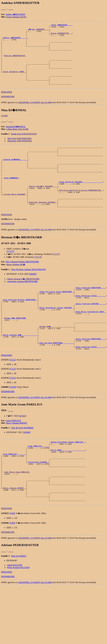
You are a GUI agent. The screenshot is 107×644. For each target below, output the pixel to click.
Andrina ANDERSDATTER (15, 61)
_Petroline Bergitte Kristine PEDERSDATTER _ (80, 209)
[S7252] (13, 393)
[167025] (22, 449)
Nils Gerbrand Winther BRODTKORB (22, 284)
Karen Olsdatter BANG (16, 17)
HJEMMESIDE (8, 108)
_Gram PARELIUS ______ (38, 481)
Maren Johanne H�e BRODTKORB (23, 301)
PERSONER (7, 103)
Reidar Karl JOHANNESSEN (24, 145)
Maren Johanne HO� (16, 287)
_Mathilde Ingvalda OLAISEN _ (43, 223)
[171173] (56, 276)
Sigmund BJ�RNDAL (16, 138)
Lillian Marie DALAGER (17, 140)
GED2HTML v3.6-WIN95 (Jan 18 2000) (35, 114)
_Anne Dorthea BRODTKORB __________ (56, 375)
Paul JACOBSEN (19, 602)
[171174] (38, 279)
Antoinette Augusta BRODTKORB (23, 304)
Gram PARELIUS (13, 454)
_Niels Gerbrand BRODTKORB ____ (90, 310)
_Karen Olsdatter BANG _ (14, 80)
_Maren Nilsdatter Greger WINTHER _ (56, 334)
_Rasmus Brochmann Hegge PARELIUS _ (68, 476)
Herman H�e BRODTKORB (16, 346)
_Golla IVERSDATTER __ (61, 34)
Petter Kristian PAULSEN (19, 613)
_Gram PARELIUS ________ (14, 490)
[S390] (12, 559)
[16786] (4, 127)
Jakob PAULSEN (15, 611)
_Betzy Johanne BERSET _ (14, 531)
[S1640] (13, 421)
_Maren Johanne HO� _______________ (20, 366)
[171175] (10, 274)
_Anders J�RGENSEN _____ (15, 39)
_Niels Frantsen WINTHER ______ (90, 330)
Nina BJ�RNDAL (12, 195)
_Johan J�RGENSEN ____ (61, 25)
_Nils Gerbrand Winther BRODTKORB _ (20, 325)
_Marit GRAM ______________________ (68, 486)
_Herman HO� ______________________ (57, 356)
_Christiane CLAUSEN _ (38, 500)
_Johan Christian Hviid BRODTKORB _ (56, 315)
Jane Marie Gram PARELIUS (17, 512)
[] (4, 242)
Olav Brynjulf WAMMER (22, 461)
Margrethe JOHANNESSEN (20, 152)
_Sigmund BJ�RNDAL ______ (15, 173)
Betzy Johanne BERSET (17, 457)
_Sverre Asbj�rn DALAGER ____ (43, 204)
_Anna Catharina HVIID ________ (90, 320)
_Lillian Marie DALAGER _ (15, 214)
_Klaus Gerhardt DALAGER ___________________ (80, 199)
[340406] (33, 296)
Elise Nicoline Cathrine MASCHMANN (28, 292)
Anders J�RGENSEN (15, 14)
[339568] (27, 466)
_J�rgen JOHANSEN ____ (38, 30)
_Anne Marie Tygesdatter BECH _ (90, 339)
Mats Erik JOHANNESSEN (19, 150)
